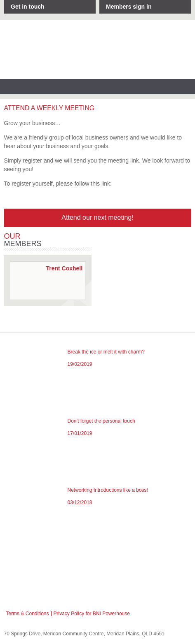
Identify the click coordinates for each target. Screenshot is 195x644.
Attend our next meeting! (97, 217)
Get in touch (28, 7)
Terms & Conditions (27, 614)
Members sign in (129, 7)
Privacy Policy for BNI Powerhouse (92, 614)
